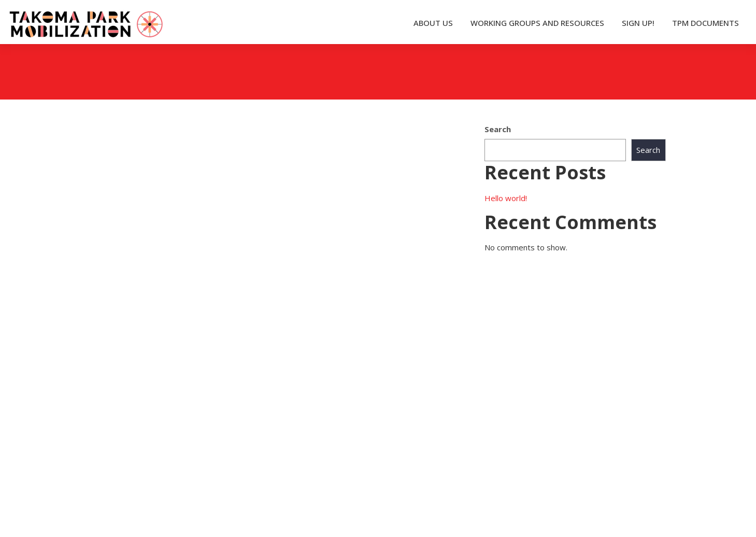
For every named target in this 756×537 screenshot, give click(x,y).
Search (498, 129)
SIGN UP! (638, 23)
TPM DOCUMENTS (705, 23)
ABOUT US (433, 23)
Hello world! (506, 198)
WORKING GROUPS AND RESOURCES (537, 23)
